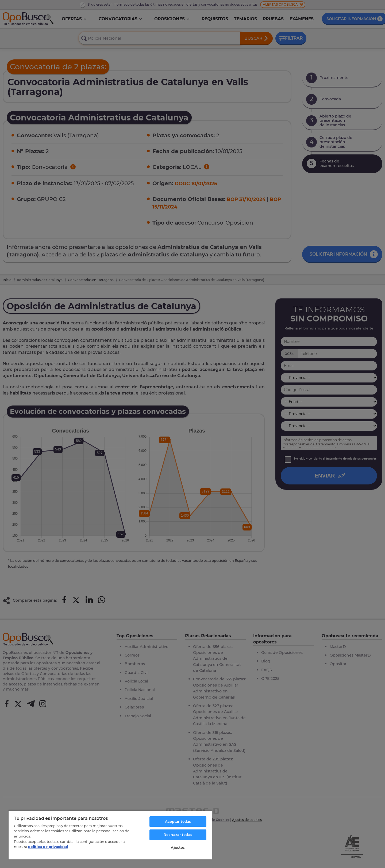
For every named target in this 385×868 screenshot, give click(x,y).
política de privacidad (48, 847)
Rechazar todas (178, 835)
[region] (110, 835)
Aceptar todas (178, 821)
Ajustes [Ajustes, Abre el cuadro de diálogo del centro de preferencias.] (178, 847)
